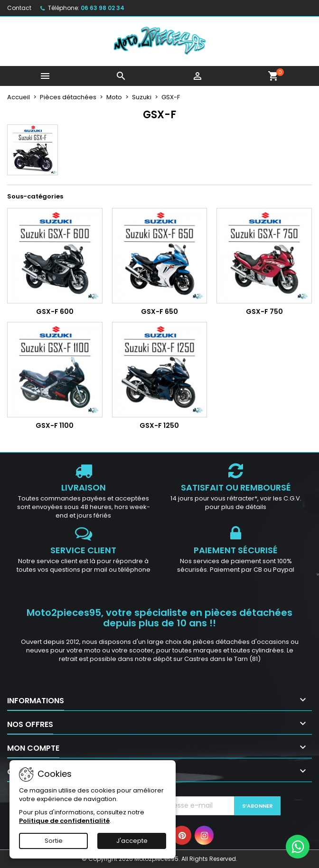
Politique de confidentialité (64, 821)
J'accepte (132, 841)
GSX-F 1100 (55, 425)
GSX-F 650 (159, 311)
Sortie (54, 841)
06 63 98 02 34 (103, 8)
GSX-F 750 (264, 311)
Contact (19, 8)
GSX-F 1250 (159, 425)
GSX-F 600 (55, 311)
